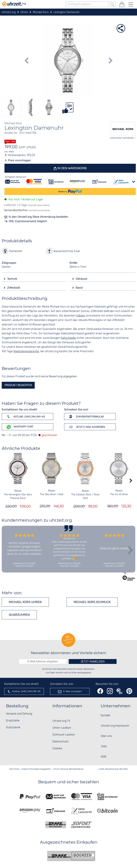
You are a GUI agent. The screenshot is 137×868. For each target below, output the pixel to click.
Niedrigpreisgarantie (26, 351)
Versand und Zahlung (19, 714)
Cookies (57, 749)
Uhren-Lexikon (62, 728)
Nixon (18, 491)
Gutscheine (13, 728)
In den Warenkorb (72, 168)
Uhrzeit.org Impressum (115, 726)
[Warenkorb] (122, 5)
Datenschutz (60, 742)
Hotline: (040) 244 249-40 (25, 416)
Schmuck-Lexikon (64, 735)
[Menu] (131, 5)
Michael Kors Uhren (25, 602)
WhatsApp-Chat (20, 427)
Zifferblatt (14, 288)
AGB (103, 757)
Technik (12, 279)
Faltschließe (68, 338)
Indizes (81, 316)
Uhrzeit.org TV (61, 721)
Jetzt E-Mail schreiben (87, 427)
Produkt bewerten (18, 385)
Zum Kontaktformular (86, 416)
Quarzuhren (19, 615)
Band (80, 288)
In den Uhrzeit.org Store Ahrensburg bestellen (38, 217)
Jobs (104, 746)
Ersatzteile (13, 721)
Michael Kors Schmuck (92, 602)
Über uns (106, 736)
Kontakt (106, 716)
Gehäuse (82, 279)
